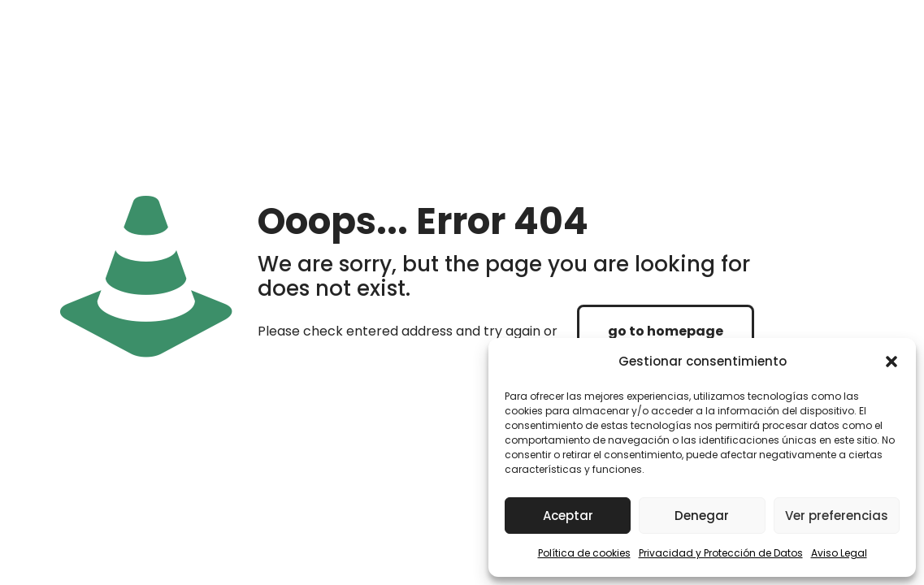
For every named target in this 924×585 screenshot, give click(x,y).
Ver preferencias (837, 516)
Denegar (702, 516)
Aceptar (568, 516)
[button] (891, 362)
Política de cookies (584, 553)
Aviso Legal (839, 553)
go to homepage (666, 331)
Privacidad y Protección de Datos (721, 553)
